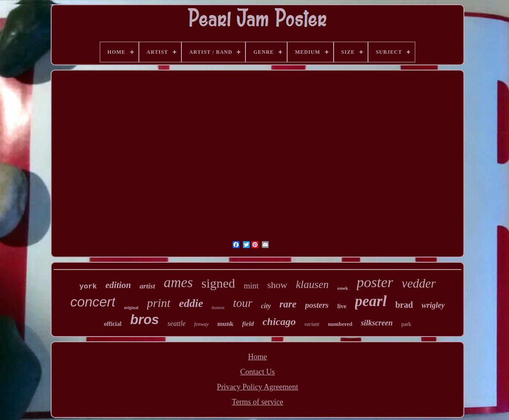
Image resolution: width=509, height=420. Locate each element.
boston (218, 307)
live (342, 306)
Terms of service (258, 402)
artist (147, 286)
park (406, 324)
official (112, 324)
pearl (371, 301)
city (266, 306)
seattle (177, 323)
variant (312, 324)
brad (404, 305)
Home (258, 357)
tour (243, 303)
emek (343, 288)
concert (93, 302)
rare (288, 304)
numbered (340, 324)
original (131, 308)
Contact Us (258, 372)
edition (118, 285)
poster (375, 282)
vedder (419, 283)
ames (178, 282)
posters (317, 305)
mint (251, 286)
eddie (191, 303)
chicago (279, 322)
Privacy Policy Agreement (258, 387)
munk (226, 324)
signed (218, 283)
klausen (312, 284)
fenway (202, 324)
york (88, 287)
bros (145, 320)
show (277, 285)
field (248, 324)
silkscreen (377, 323)
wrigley (433, 305)
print (159, 303)
